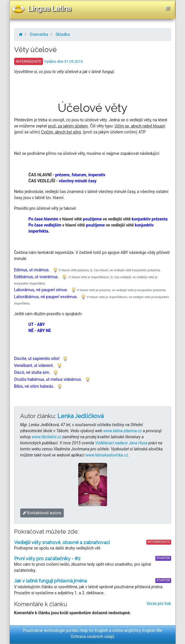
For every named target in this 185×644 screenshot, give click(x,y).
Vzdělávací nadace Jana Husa (121, 443)
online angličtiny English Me (137, 630)
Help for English (94, 630)
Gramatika (39, 34)
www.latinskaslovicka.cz (107, 455)
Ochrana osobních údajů (92, 636)
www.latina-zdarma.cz (123, 431)
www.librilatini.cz (46, 437)
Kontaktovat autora (42, 513)
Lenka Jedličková (81, 416)
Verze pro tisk (159, 604)
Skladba (63, 34)
